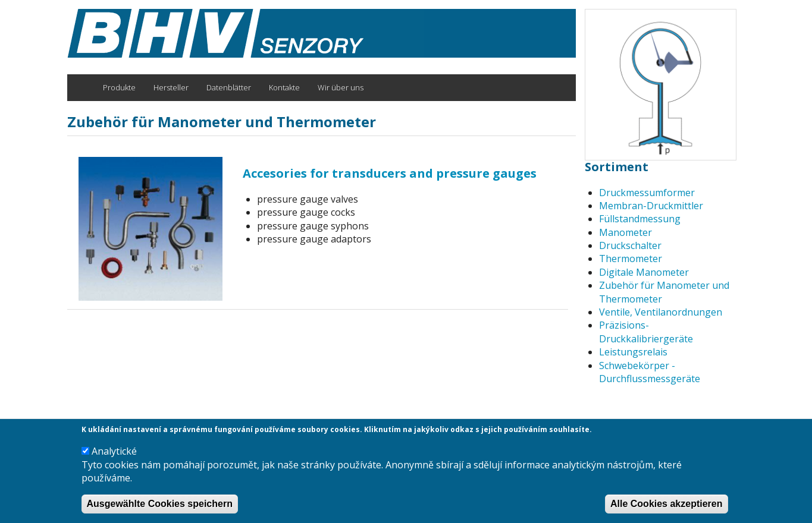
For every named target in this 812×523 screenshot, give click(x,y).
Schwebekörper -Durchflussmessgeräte (650, 372)
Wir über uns (341, 87)
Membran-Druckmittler (651, 206)
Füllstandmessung (640, 219)
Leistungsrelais (633, 352)
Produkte (119, 87)
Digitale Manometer (644, 272)
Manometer (626, 232)
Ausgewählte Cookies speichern (160, 506)
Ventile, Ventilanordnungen (661, 312)
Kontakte (284, 87)
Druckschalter (630, 245)
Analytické (114, 454)
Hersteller (171, 87)
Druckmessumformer (647, 193)
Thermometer (631, 259)
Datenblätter (229, 87)
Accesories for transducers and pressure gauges (390, 173)
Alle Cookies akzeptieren (667, 506)
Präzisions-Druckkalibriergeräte (646, 332)
